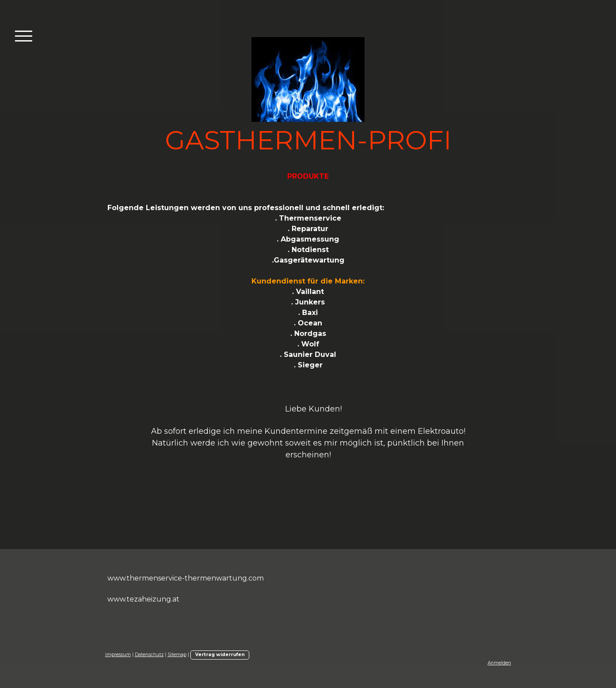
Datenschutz (149, 655)
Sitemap (177, 655)
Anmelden (499, 663)
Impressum (118, 655)
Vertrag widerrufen (220, 655)
